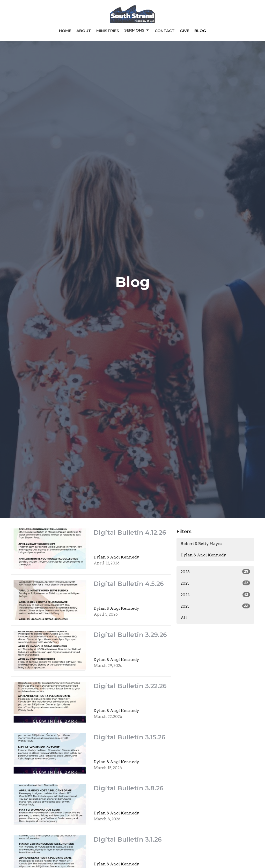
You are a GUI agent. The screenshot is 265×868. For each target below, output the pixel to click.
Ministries (108, 31)
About (84, 31)
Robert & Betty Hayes (201, 544)
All (184, 618)
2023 (215, 606)
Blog (200, 31)
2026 (215, 572)
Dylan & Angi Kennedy (203, 555)
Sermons (137, 30)
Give (185, 31)
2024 (215, 595)
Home (65, 31)
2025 (215, 583)
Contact (165, 31)
